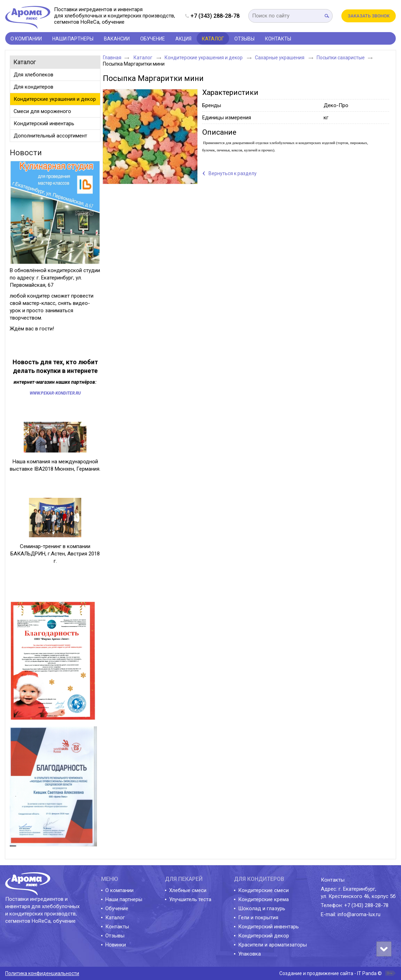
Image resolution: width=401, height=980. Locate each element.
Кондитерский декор (264, 936)
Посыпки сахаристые (341, 58)
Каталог (213, 39)
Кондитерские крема (263, 899)
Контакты (117, 927)
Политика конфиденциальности (42, 973)
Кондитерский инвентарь (268, 927)
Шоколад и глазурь (262, 908)
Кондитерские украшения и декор (204, 58)
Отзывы (115, 936)
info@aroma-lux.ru (359, 914)
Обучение (117, 908)
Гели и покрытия (258, 918)
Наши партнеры (124, 899)
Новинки (116, 945)
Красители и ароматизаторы (273, 945)
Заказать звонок (369, 16)
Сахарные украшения (280, 58)
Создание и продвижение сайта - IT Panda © (331, 973)
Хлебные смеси (188, 890)
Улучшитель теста (190, 899)
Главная (112, 58)
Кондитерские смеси (263, 890)
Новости (26, 153)
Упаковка (249, 954)
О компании (119, 890)
